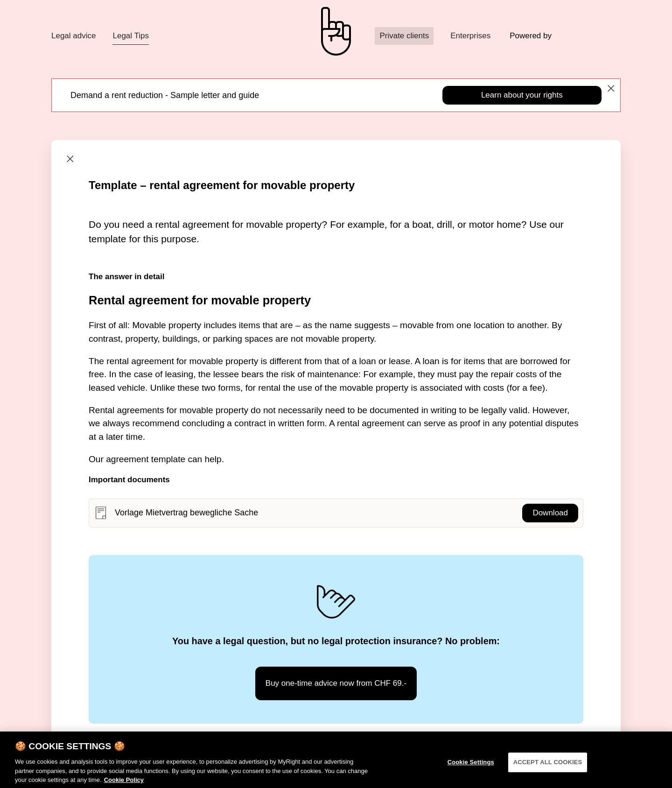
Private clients (404, 36)
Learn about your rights (522, 95)
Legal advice (73, 36)
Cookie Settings (471, 766)
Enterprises (470, 36)
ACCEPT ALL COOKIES (548, 766)
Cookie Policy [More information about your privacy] (124, 784)
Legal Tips (131, 36)
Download (550, 513)
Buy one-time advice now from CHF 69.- (336, 683)
